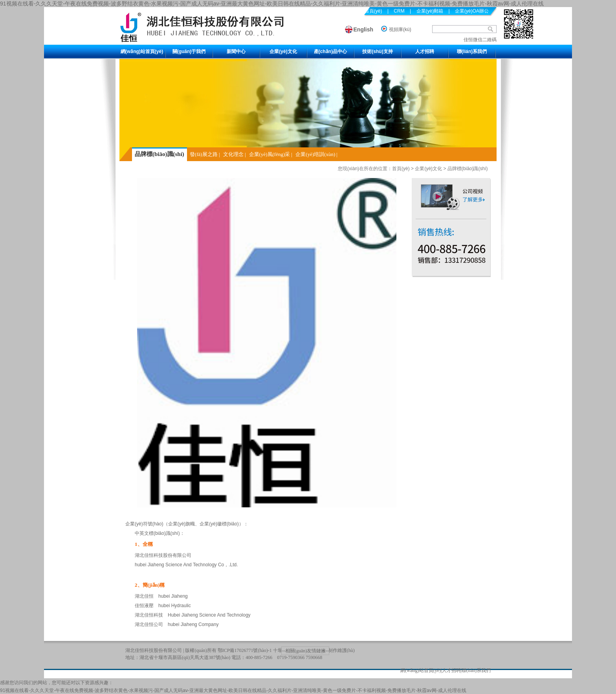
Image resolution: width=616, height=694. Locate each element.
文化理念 (233, 154)
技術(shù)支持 (377, 51)
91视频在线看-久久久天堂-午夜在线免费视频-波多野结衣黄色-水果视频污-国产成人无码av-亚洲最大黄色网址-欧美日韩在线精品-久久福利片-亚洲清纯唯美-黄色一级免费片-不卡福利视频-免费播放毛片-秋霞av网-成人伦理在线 (272, 4)
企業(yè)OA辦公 (472, 11)
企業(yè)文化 (283, 51)
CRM (399, 11)
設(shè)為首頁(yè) (363, 11)
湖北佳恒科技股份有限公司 (154, 650)
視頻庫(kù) (400, 29)
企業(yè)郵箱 (430, 11)
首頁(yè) (401, 169)
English (364, 29)
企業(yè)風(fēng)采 (270, 154)
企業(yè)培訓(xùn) (315, 154)
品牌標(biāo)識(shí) (159, 154)
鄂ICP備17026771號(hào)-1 (245, 650)
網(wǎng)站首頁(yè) (142, 51)
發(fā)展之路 (204, 154)
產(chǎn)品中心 (330, 51)
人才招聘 (425, 51)
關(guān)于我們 (189, 51)
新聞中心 (236, 51)
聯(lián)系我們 (472, 51)
